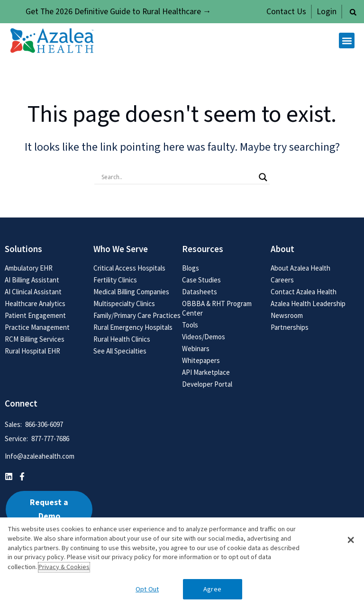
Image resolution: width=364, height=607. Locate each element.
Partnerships (290, 327)
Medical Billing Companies (131, 292)
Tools (190, 325)
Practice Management (37, 327)
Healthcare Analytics (35, 303)
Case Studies (201, 280)
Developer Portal (207, 384)
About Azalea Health (300, 268)
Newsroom (287, 315)
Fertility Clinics (115, 280)
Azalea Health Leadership (308, 303)
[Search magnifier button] (263, 177)
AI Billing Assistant (32, 280)
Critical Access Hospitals (129, 268)
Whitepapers (201, 360)
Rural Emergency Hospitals (133, 327)
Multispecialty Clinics (124, 303)
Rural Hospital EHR (32, 351)
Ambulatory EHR (29, 268)
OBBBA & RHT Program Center (217, 308)
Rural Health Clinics (122, 339)
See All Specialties (120, 351)
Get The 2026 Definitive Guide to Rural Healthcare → (118, 12)
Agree (212, 589)
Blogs (191, 268)
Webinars (196, 349)
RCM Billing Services (35, 339)
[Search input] (178, 177)
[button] (353, 12)
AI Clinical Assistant (33, 292)
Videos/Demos (204, 337)
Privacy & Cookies (64, 567)
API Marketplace (206, 372)
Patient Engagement (35, 315)
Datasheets (200, 292)
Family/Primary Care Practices (137, 315)
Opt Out (147, 589)
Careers (282, 280)
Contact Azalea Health (304, 292)
